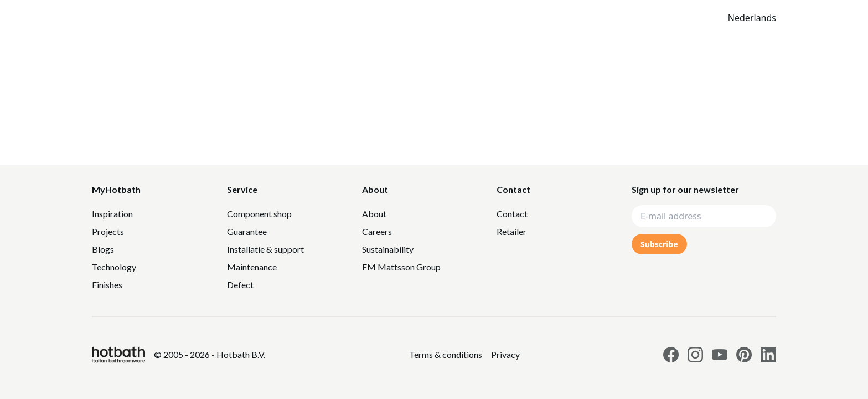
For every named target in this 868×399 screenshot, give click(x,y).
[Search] (636, 18)
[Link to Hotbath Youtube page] (720, 355)
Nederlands (752, 18)
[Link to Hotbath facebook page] (671, 355)
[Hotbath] (118, 355)
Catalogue (522, 18)
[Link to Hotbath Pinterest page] (744, 355)
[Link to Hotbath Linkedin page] (768, 355)
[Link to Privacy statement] (446, 355)
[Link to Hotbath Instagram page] (695, 355)
